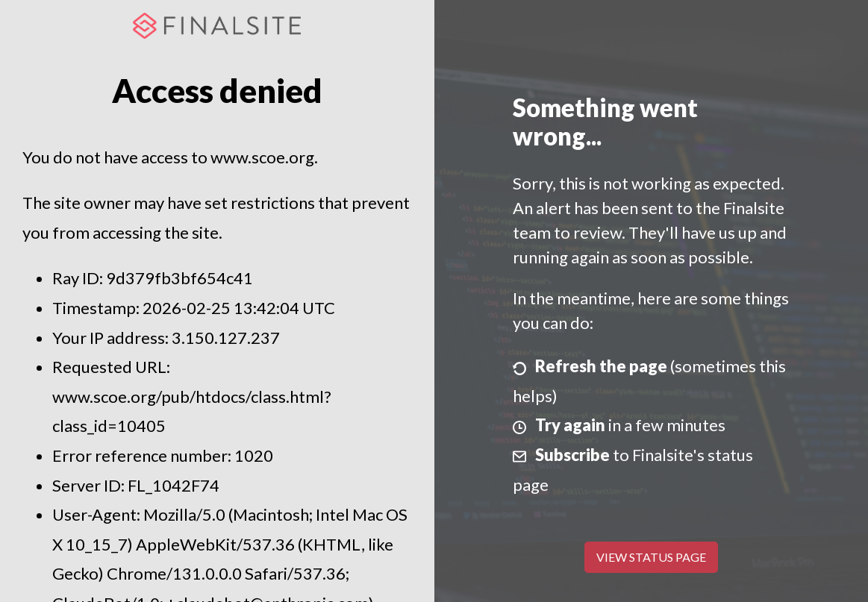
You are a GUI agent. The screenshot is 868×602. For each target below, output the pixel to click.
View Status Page (651, 557)
